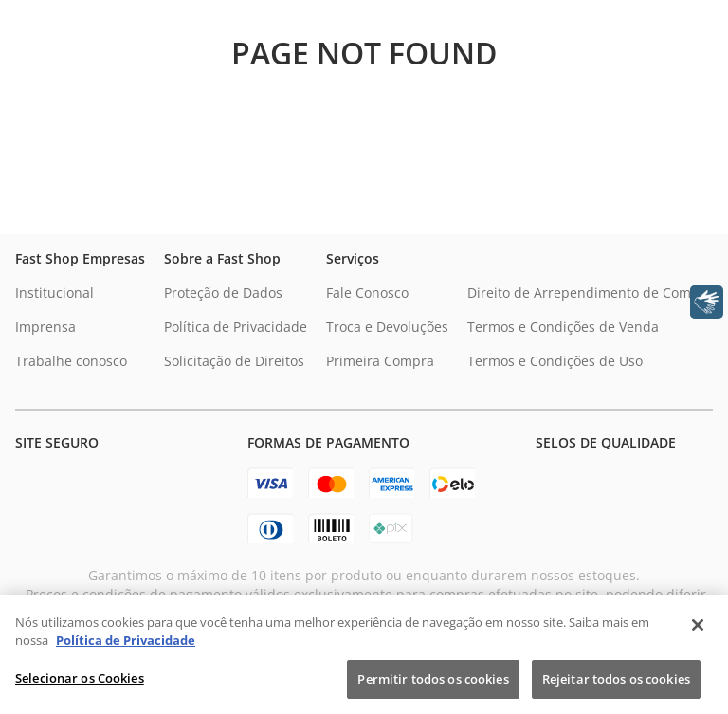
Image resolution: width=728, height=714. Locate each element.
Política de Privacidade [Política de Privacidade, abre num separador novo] (126, 655)
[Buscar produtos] (312, 31)
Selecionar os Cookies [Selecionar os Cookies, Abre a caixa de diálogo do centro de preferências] (80, 693)
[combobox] (227, 31)
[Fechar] (698, 640)
